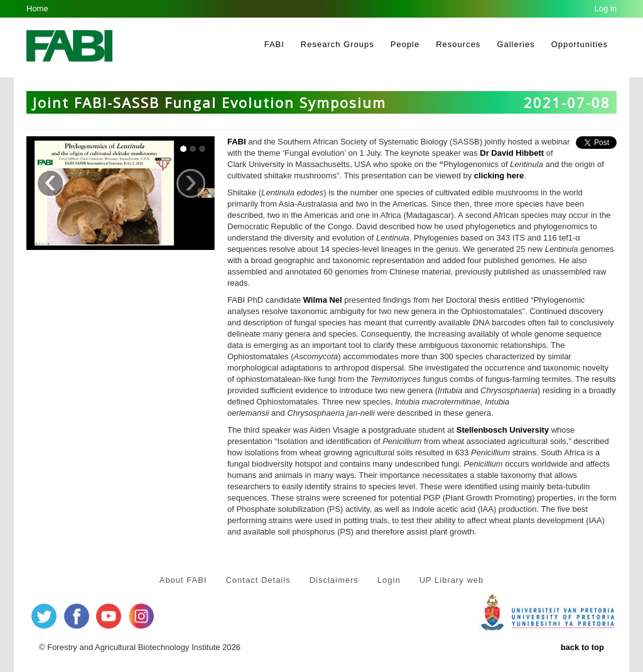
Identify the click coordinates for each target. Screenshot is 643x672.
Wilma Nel (323, 300)
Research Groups (338, 44)
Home (37, 8)
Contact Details (258, 580)
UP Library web (452, 580)
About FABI (183, 580)
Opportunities (580, 44)
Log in (606, 8)
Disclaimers (334, 580)
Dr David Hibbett (512, 153)
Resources (458, 44)
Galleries (516, 44)
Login (389, 580)
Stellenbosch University (503, 430)
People (405, 44)
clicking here (499, 176)
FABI (274, 44)
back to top (582, 647)
